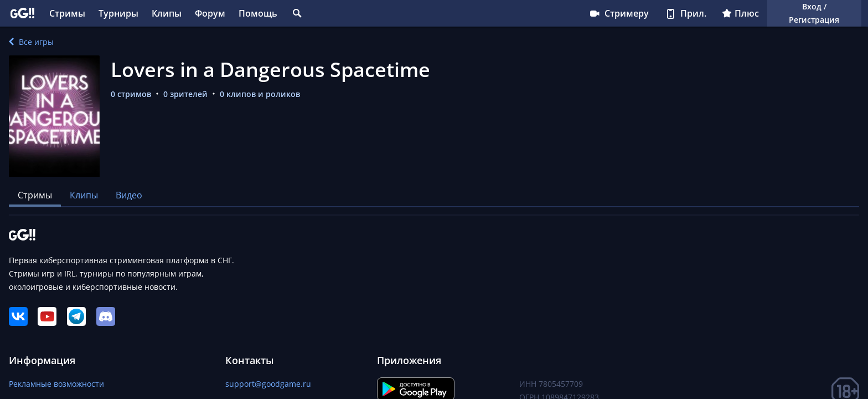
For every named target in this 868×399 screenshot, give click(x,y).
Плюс (740, 13)
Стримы (67, 13)
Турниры (118, 13)
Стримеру (619, 13)
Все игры (31, 42)
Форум (210, 13)
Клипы (167, 13)
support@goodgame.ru (268, 384)
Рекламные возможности (56, 384)
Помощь (258, 13)
